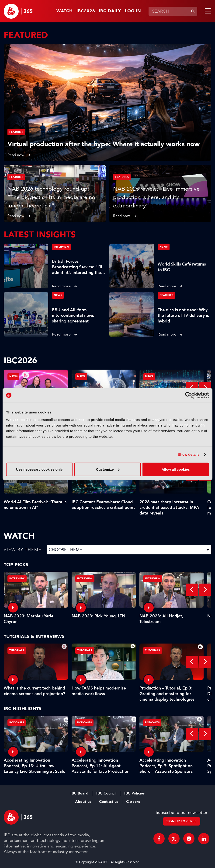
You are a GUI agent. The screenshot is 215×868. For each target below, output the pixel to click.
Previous (192, 388)
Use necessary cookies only (39, 469)
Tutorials (17, 650)
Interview (62, 247)
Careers (133, 802)
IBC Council (106, 793)
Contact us (109, 802)
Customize (108, 469)
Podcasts (17, 723)
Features (16, 132)
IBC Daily (110, 11)
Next (205, 388)
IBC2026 (86, 11)
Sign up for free (182, 821)
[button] (207, 11)
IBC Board (79, 793)
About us (83, 802)
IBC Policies (134, 793)
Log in (133, 11)
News (164, 247)
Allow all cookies (176, 469)
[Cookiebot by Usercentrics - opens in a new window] (189, 395)
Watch (65, 11)
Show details (189, 454)
